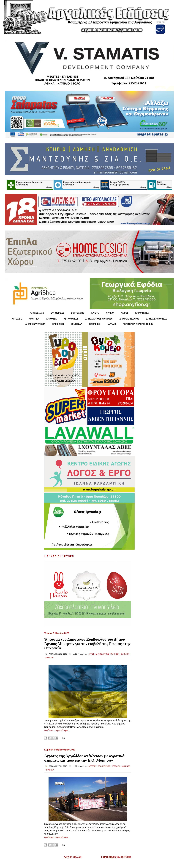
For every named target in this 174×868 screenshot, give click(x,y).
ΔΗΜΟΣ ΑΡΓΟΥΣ (102, 654)
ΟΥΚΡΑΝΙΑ (125, 654)
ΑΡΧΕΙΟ (110, 313)
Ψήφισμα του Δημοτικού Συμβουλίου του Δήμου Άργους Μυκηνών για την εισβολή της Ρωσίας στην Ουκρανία (87, 644)
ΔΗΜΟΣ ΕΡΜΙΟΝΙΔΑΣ (157, 319)
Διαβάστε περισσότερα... (57, 730)
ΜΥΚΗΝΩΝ (115, 654)
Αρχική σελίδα (73, 857)
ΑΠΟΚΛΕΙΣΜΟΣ (104, 766)
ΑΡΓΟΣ (92, 654)
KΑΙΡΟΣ (124, 313)
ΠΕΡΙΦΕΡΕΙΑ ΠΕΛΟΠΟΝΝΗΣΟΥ (138, 324)
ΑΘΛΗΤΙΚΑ (34, 319)
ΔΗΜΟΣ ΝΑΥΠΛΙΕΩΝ (35, 324)
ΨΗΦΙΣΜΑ (49, 658)
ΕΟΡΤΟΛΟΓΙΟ (78, 313)
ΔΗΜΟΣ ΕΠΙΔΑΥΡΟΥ (129, 319)
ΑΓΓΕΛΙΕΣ (17, 319)
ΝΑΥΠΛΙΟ (111, 324)
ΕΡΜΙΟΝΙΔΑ (77, 324)
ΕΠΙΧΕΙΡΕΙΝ (58, 324)
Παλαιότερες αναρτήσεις (116, 857)
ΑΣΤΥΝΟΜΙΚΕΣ (71, 319)
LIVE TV (95, 313)
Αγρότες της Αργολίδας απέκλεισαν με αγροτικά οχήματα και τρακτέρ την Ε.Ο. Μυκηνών (84, 758)
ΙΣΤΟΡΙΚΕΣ (94, 324)
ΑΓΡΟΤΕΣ (93, 766)
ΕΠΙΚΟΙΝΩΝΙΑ (142, 313)
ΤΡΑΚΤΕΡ (50, 770)
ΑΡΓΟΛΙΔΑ (51, 319)
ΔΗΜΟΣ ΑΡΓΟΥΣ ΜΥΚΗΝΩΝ (99, 319)
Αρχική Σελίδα (37, 313)
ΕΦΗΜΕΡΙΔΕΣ (57, 313)
